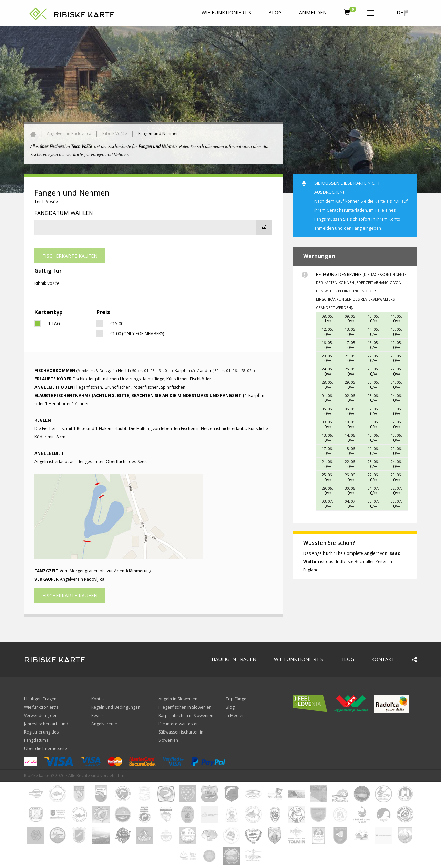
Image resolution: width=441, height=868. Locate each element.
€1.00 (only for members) (137, 334)
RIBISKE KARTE (84, 15)
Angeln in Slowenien (178, 699)
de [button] (402, 13)
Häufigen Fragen (234, 659)
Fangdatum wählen (64, 213)
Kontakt (383, 659)
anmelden (313, 13)
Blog (275, 13)
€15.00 (117, 324)
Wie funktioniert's (226, 13)
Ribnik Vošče (115, 134)
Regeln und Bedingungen (116, 707)
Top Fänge (236, 699)
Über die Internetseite (46, 749)
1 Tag (54, 324)
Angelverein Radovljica (69, 134)
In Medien (235, 715)
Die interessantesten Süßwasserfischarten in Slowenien (181, 732)
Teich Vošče (46, 202)
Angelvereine (104, 724)
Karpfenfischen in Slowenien (186, 715)
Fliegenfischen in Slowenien (185, 707)
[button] (371, 12)
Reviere (99, 715)
